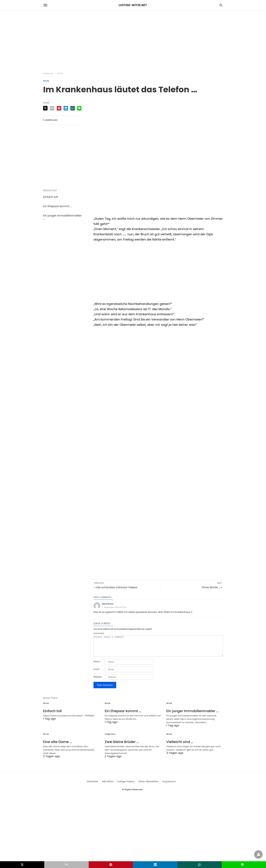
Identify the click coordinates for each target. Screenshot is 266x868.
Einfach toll (50, 197)
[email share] (52, 108)
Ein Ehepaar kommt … (57, 206)
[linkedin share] (66, 108)
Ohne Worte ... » (212, 587)
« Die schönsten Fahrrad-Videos (116, 587)
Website (98, 681)
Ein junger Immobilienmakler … (62, 217)
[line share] (79, 108)
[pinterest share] (59, 108)
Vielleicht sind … (180, 746)
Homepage (48, 74)
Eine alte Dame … (57, 746)
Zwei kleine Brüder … (122, 746)
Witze (60, 74)
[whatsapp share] (73, 108)
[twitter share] (45, 108)
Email (97, 673)
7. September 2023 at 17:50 (114, 607)
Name (97, 666)
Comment (99, 633)
